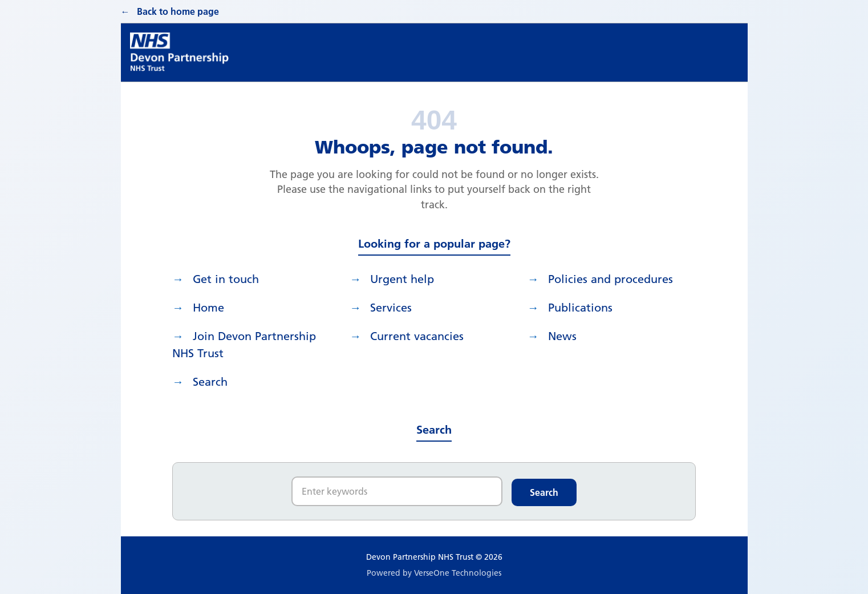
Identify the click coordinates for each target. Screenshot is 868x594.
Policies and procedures (611, 279)
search (210, 382)
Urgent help (402, 279)
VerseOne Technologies (458, 573)
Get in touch (226, 279)
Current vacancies (417, 336)
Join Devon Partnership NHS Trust (244, 345)
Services (391, 308)
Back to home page (178, 11)
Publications (580, 308)
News (562, 336)
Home (208, 308)
